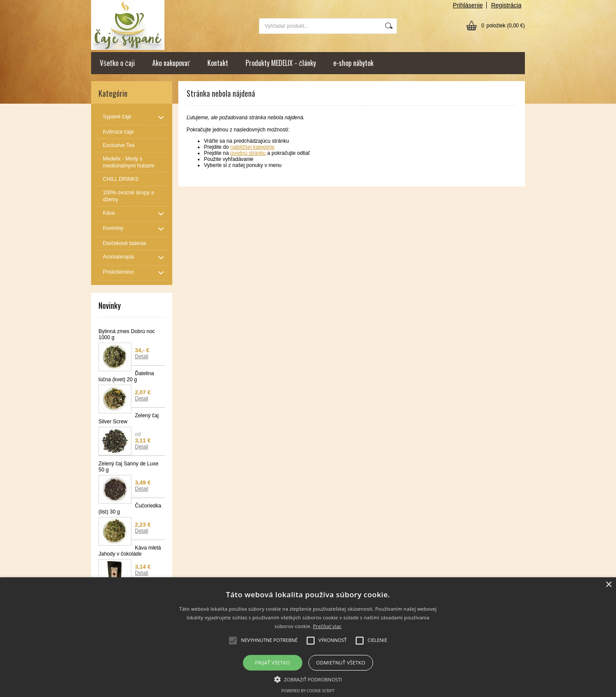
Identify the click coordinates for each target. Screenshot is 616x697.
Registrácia (506, 5)
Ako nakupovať (171, 63)
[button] (308, 679)
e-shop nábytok (353, 63)
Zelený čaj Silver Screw (129, 419)
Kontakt (218, 63)
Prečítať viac (327, 626)
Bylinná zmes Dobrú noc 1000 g (127, 334)
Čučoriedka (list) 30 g (130, 509)
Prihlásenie (468, 5)
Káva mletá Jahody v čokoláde (130, 551)
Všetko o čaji (117, 63)
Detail (142, 357)
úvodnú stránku (248, 153)
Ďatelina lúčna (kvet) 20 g (126, 376)
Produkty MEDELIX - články (281, 63)
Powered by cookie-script (308, 691)
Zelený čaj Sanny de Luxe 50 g (128, 467)
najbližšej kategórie (252, 147)
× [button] (608, 585)
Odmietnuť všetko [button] (341, 663)
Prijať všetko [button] (273, 663)
